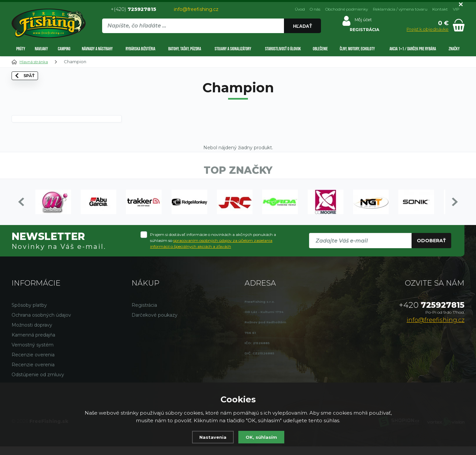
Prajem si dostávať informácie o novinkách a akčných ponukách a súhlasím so (213, 249)
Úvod (300, 9)
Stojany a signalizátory (233, 49)
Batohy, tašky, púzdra (185, 49)
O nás (315, 9)
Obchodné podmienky (347, 9)
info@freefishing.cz (196, 9)
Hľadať (302, 26)
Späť (30, 89)
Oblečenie (320, 49)
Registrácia (144, 314)
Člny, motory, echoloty (357, 49)
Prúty (21, 49)
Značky (454, 49)
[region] (211, 40)
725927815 (432, 314)
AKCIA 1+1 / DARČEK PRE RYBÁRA (413, 49)
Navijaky (41, 49)
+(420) (133, 9)
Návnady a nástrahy (97, 49)
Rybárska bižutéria (140, 49)
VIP (456, 9)
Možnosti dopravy (32, 334)
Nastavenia (211, 437)
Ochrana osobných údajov (41, 324)
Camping (64, 49)
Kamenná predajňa (33, 343)
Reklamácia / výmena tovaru (400, 9)
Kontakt (440, 9)
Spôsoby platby (29, 314)
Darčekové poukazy (155, 324)
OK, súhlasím (263, 437)
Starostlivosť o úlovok (283, 49)
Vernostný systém (33, 353)
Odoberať (431, 249)
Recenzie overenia (33, 363)
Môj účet (360, 21)
